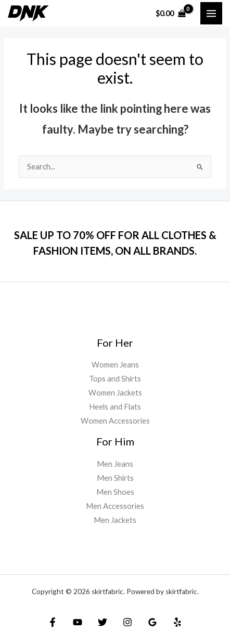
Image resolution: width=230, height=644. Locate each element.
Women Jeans (115, 365)
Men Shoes (115, 492)
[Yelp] (177, 622)
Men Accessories (115, 506)
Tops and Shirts (115, 379)
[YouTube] (78, 622)
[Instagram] (127, 622)
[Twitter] (103, 622)
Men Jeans (115, 464)
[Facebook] (53, 622)
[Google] (152, 622)
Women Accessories (115, 421)
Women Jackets (115, 393)
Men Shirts (115, 478)
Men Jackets (115, 520)
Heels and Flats (115, 407)
